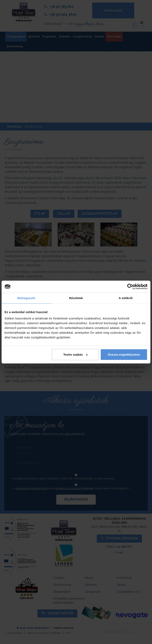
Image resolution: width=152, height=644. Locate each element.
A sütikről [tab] (126, 298)
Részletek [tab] (76, 298)
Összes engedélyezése (124, 354)
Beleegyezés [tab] (26, 298)
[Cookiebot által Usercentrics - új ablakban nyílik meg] (130, 287)
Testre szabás (75, 354)
